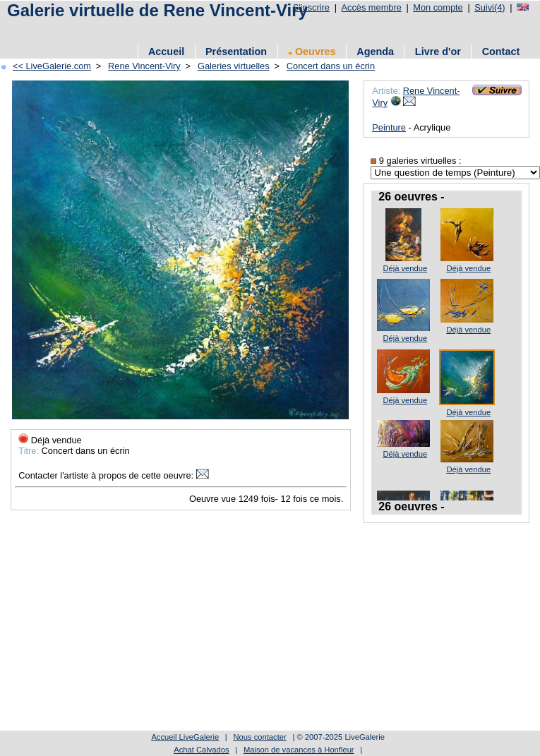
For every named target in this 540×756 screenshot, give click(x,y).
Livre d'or (438, 52)
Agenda (375, 52)
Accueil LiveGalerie (185, 737)
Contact (501, 52)
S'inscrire (311, 7)
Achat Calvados (201, 750)
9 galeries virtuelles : (416, 161)
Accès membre (371, 7)
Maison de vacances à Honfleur (299, 750)
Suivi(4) (490, 7)
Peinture (389, 127)
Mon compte (438, 7)
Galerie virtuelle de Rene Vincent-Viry (157, 10)
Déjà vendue (405, 268)
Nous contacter (259, 737)
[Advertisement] (250, 629)
